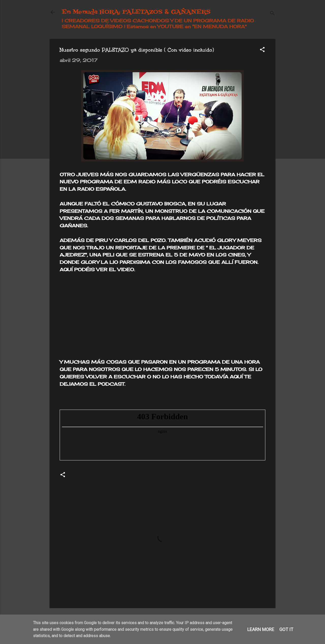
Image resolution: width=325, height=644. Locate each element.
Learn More (261, 629)
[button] (262, 50)
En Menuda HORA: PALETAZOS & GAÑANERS (136, 12)
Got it (286, 629)
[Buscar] (272, 14)
